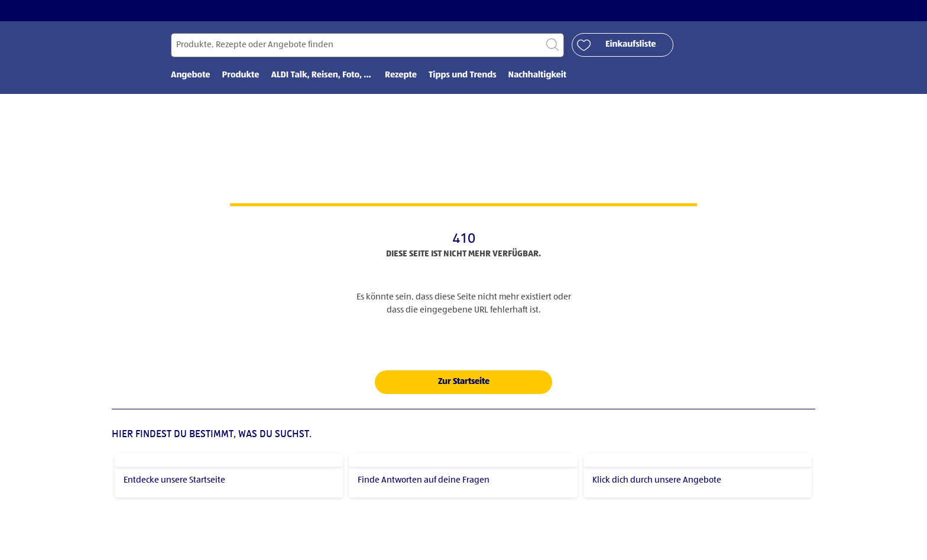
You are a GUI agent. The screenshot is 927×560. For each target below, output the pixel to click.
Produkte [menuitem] (241, 75)
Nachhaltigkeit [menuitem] (538, 75)
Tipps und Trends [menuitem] (463, 75)
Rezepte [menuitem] (401, 75)
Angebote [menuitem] (191, 75)
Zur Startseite (464, 381)
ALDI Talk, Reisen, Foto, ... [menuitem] (322, 75)
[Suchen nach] (367, 45)
